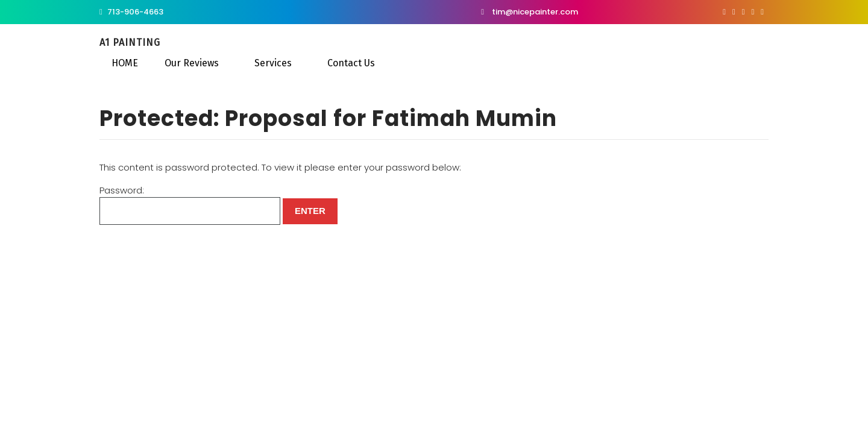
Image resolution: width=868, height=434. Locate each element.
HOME (125, 63)
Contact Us (351, 63)
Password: (190, 205)
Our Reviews (192, 63)
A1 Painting (130, 42)
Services (273, 63)
